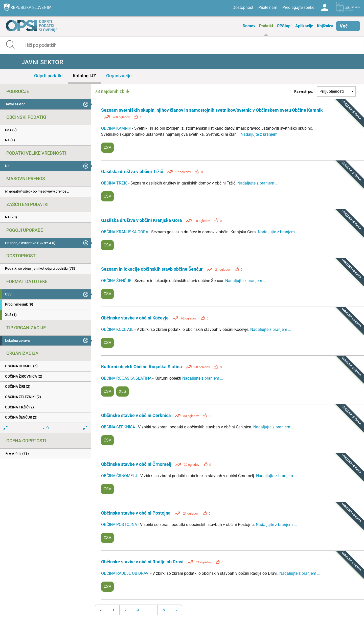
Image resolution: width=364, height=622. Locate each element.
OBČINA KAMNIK (117, 128)
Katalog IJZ (84, 76)
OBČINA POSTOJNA (120, 525)
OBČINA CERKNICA (119, 427)
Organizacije (119, 76)
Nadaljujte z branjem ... (261, 134)
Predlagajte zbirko (298, 7)
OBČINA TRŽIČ (115, 183)
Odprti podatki (48, 76)
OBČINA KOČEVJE (118, 329)
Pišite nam (268, 7)
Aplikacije (304, 26)
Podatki (266, 26)
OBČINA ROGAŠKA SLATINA (127, 378)
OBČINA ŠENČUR (117, 281)
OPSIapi (284, 26)
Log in (325, 8)
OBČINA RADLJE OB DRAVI (126, 573)
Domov (249, 26)
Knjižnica (325, 26)
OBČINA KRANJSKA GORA (125, 232)
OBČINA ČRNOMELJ (120, 476)
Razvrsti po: (304, 91)
